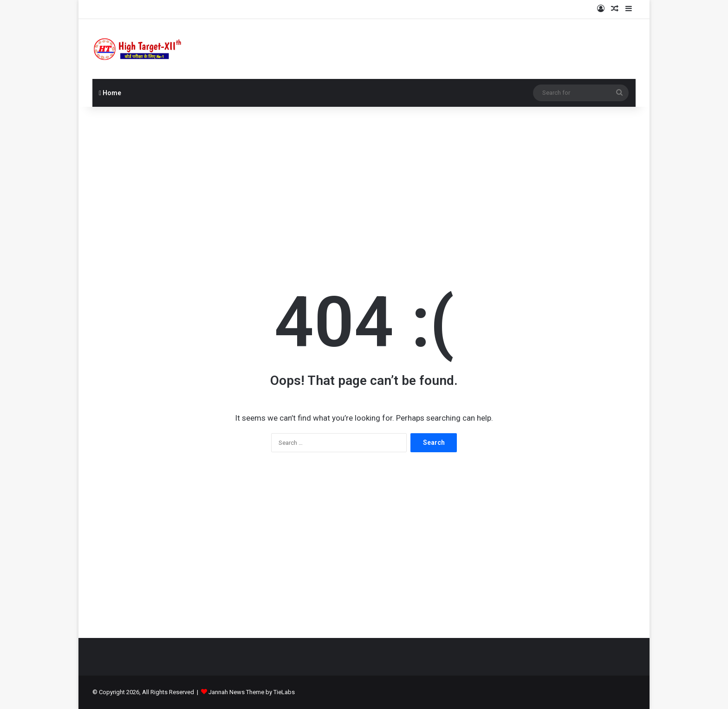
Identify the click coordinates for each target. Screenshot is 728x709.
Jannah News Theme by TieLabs (252, 692)
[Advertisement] (364, 181)
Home (110, 93)
